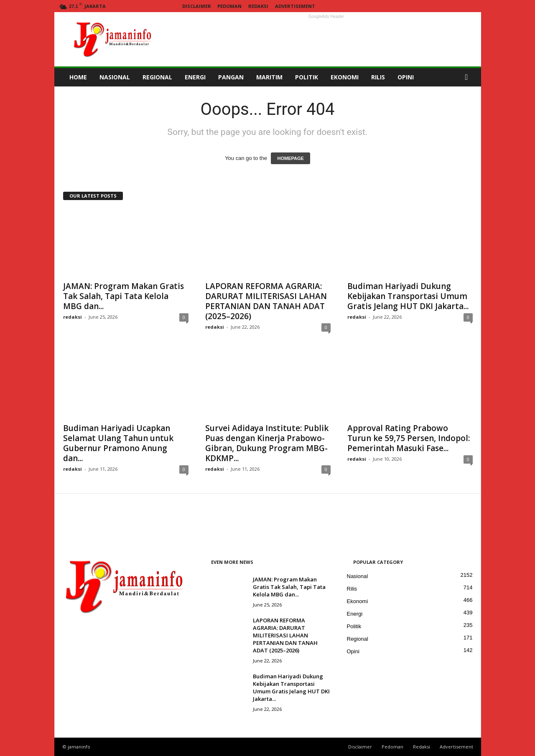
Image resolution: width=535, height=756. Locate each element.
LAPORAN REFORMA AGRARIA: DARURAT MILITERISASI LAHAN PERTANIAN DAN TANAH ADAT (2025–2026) (266, 301)
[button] (469, 77)
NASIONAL (115, 77)
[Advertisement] (326, 39)
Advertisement (295, 6)
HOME (78, 77)
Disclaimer (197, 6)
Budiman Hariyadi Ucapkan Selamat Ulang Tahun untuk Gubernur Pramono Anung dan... (118, 443)
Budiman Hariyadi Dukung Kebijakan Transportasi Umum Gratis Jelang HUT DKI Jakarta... (408, 296)
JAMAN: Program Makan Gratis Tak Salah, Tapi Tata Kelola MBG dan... (124, 296)
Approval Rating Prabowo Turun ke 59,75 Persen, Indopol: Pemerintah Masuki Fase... (409, 438)
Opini (353, 651)
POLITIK (307, 77)
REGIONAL (157, 77)
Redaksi (258, 6)
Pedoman (229, 6)
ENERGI (195, 77)
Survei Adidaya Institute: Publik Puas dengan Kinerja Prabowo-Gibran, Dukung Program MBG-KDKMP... (267, 443)
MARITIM (269, 77)
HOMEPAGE (290, 158)
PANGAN (231, 77)
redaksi (73, 317)
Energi (355, 614)
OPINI (406, 77)
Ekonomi (358, 601)
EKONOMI (345, 77)
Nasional (358, 576)
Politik (354, 626)
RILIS (378, 77)
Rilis (352, 589)
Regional (358, 639)
